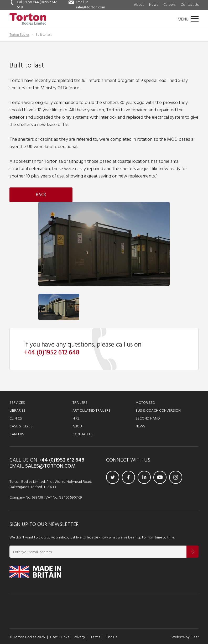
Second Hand (148, 419)
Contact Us (190, 5)
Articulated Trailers (92, 411)
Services (17, 403)
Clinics (16, 419)
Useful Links (60, 637)
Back (41, 195)
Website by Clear (185, 637)
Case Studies (21, 426)
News (154, 5)
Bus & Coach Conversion (158, 411)
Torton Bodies (19, 35)
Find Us (111, 637)
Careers (169, 5)
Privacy (79, 637)
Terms (95, 637)
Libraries (17, 411)
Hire (76, 419)
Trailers (80, 403)
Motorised (145, 403)
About (139, 5)
